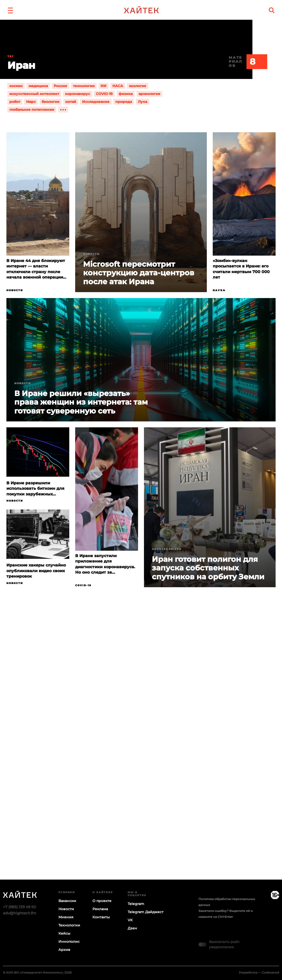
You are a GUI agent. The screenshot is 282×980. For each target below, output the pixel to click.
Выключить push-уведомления (225, 944)
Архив (64, 950)
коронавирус (78, 94)
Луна (142, 102)
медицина (38, 86)
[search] (272, 10)
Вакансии (67, 901)
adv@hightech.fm (20, 913)
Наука (219, 290)
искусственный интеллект (34, 94)
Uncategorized (167, 549)
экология (138, 86)
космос (16, 86)
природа (124, 102)
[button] (10, 10)
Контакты (101, 917)
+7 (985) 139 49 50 (19, 907)
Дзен (132, 928)
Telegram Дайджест (146, 912)
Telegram (136, 904)
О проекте (102, 901)
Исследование (96, 102)
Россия (60, 86)
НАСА (118, 86)
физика (126, 94)
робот (15, 102)
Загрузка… (141, 753)
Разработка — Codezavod (259, 972)
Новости (15, 290)
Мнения (66, 917)
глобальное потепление (32, 110)
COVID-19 (104, 94)
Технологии (69, 925)
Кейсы (64, 933)
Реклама (100, 909)
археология (149, 94)
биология (51, 102)
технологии (84, 86)
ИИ (104, 86)
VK (130, 920)
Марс (31, 102)
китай (71, 102)
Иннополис (69, 942)
